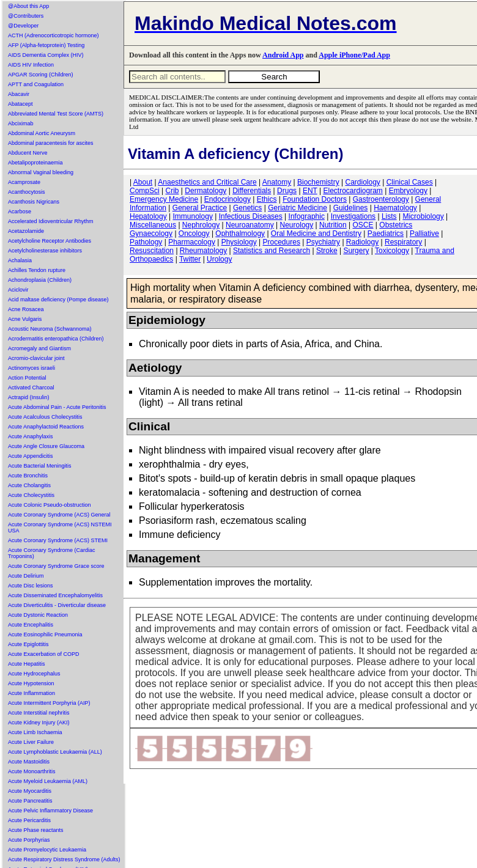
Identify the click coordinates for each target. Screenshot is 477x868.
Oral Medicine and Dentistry (316, 234)
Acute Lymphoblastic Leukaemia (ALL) (55, 752)
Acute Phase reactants (36, 830)
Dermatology (205, 191)
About (143, 182)
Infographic (307, 216)
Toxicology (392, 251)
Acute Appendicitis (31, 456)
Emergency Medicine (164, 199)
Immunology (193, 216)
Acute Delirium (26, 576)
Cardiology (362, 182)
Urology (219, 259)
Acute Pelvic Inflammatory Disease (50, 811)
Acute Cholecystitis (31, 495)
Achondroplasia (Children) (40, 280)
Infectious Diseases (251, 216)
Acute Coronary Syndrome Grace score (56, 566)
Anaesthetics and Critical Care (207, 182)
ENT (310, 191)
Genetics (247, 208)
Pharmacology (192, 242)
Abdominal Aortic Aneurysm (42, 133)
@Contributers (26, 16)
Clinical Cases (410, 182)
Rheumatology (203, 251)
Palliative (424, 234)
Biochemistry (318, 182)
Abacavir (19, 94)
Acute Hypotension (31, 683)
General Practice (200, 208)
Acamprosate (24, 182)
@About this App (28, 6)
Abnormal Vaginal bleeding (41, 172)
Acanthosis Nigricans (34, 202)
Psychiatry (323, 242)
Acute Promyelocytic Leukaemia (47, 850)
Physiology (239, 242)
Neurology (297, 225)
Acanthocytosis (27, 192)
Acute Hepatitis (27, 664)
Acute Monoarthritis (32, 771)
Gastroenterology (381, 199)
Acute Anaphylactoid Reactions (46, 427)
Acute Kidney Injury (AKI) (39, 723)
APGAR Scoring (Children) (41, 75)
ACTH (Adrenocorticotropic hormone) (54, 35)
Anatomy (277, 182)
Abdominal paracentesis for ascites (51, 143)
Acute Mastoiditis (29, 762)
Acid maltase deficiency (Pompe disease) (58, 300)
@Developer (23, 26)
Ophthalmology (240, 234)
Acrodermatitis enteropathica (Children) (56, 339)
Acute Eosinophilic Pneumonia (45, 634)
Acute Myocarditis (30, 791)
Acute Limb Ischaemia (35, 732)
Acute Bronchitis (28, 476)
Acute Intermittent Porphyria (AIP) (49, 703)
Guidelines (351, 208)
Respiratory (403, 242)
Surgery (356, 251)
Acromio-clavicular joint (36, 358)
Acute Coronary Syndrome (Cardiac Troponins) (52, 553)
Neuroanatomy (250, 225)
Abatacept (20, 104)
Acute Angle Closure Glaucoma (46, 446)
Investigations (353, 216)
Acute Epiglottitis (28, 644)
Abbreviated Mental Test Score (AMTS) (56, 114)
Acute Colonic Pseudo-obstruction (50, 505)
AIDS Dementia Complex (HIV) (46, 55)
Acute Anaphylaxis (31, 436)
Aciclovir (18, 290)
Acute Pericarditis (29, 820)
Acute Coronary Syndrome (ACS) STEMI (58, 540)
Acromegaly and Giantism (39, 348)
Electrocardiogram (353, 191)
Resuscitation (152, 251)
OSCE (363, 225)
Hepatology (148, 216)
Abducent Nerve (28, 153)
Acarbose (20, 211)
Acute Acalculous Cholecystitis (45, 417)
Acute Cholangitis (29, 485)
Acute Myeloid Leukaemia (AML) (48, 781)
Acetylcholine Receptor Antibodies (50, 241)
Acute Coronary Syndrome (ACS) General (59, 515)
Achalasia (20, 260)
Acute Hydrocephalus (34, 674)
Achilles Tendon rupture (37, 270)
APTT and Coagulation (36, 84)
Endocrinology (227, 199)
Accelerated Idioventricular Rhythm (51, 221)
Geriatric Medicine (298, 208)
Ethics (267, 199)
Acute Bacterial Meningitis (40, 466)
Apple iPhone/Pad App (354, 55)
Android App (283, 55)
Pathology (146, 242)
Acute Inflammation (31, 693)
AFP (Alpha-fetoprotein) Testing (46, 45)
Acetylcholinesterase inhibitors (45, 251)
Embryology (408, 191)
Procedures (282, 242)
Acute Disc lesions (31, 586)
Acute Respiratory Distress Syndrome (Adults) (64, 859)
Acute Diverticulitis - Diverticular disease (57, 605)
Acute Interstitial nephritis (39, 713)
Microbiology (423, 216)
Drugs (287, 191)
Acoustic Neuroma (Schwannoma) (50, 329)
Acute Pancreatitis (30, 801)
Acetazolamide (26, 231)
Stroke (327, 251)
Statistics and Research (272, 251)
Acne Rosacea (26, 309)
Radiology (362, 242)
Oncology (194, 234)
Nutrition (333, 225)
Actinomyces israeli (31, 368)
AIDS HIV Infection (31, 65)
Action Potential (27, 378)
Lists (389, 216)
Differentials (252, 191)
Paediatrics (386, 234)
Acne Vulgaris (25, 319)
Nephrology (201, 225)
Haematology (395, 208)
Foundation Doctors (315, 199)
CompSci (145, 191)
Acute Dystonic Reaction (38, 615)
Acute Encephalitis (31, 625)
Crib (172, 191)
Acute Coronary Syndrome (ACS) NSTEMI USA (60, 528)
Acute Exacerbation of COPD (44, 654)
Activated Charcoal (31, 388)
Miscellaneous (153, 225)
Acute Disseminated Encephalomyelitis (55, 595)
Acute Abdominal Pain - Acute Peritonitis (57, 407)
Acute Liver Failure (31, 742)
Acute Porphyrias (29, 840)
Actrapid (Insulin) (29, 397)
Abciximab (21, 123)
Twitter (190, 259)
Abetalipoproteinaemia (35, 163)
